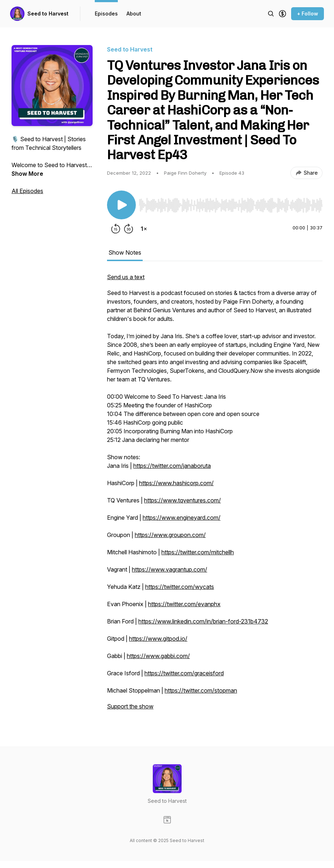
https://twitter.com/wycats (180, 587)
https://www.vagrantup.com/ (170, 569)
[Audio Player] (231, 203)
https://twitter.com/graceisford (184, 673)
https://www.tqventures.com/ (182, 500)
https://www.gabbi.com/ (158, 656)
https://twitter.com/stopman (201, 690)
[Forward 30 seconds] (129, 229)
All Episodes (27, 191)
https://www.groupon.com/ (170, 535)
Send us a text (126, 277)
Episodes (106, 14)
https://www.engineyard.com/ (182, 518)
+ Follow (308, 14)
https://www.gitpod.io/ (158, 639)
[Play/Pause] (121, 205)
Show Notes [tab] (125, 252)
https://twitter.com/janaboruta (172, 466)
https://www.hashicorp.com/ (176, 483)
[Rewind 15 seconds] (116, 229)
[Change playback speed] (144, 229)
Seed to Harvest (48, 14)
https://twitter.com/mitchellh (198, 552)
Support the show (130, 706)
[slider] (231, 205)
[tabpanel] (215, 495)
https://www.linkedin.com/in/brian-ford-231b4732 (203, 621)
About (134, 14)
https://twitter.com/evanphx (184, 604)
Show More (27, 174)
